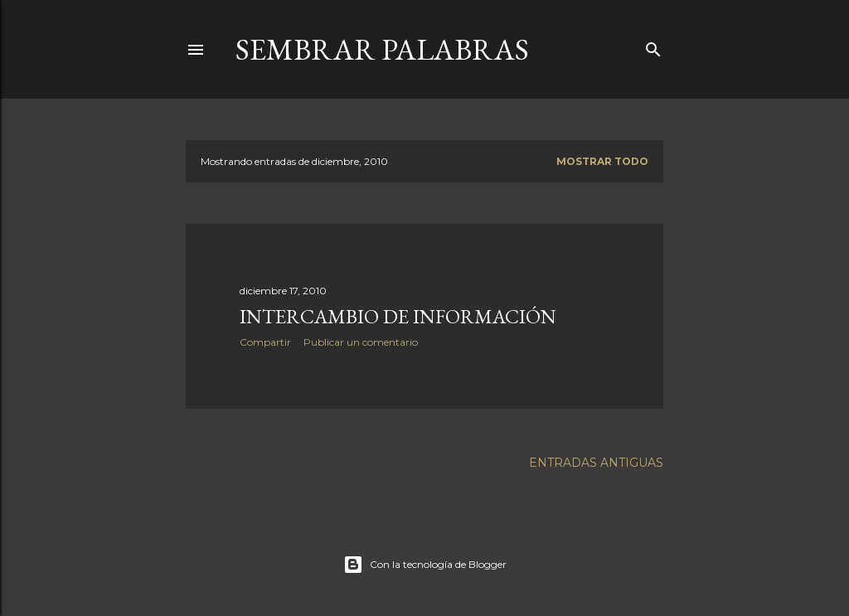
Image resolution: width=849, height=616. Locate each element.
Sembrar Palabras (382, 49)
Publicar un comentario (361, 342)
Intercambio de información (398, 316)
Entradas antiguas (596, 463)
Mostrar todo (602, 161)
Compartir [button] (265, 342)
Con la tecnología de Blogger (425, 565)
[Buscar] (653, 46)
